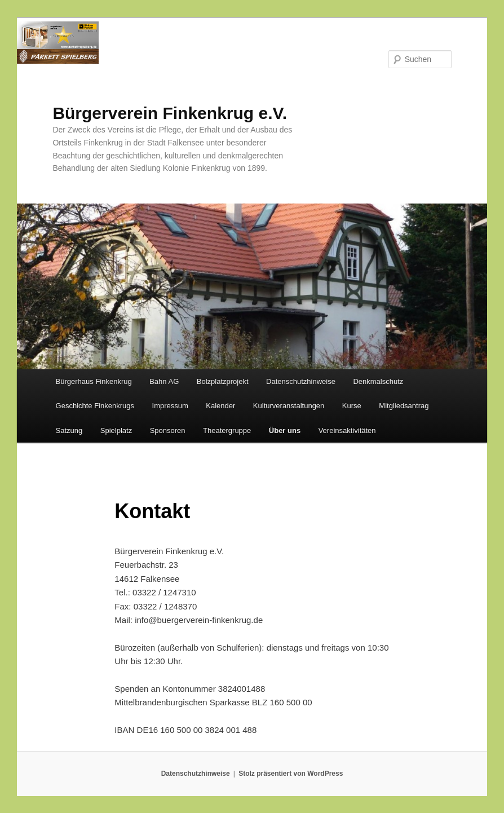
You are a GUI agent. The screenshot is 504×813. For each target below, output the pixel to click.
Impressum (170, 406)
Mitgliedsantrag (404, 406)
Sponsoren (168, 430)
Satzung (69, 430)
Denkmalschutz (378, 381)
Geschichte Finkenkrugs (95, 406)
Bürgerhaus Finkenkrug (94, 381)
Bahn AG (164, 381)
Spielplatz (116, 430)
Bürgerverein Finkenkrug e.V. (170, 113)
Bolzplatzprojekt (223, 381)
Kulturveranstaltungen (289, 406)
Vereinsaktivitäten (347, 430)
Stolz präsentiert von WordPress (291, 774)
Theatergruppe (227, 430)
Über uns (285, 430)
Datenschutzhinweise (301, 381)
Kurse (352, 406)
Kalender (220, 406)
